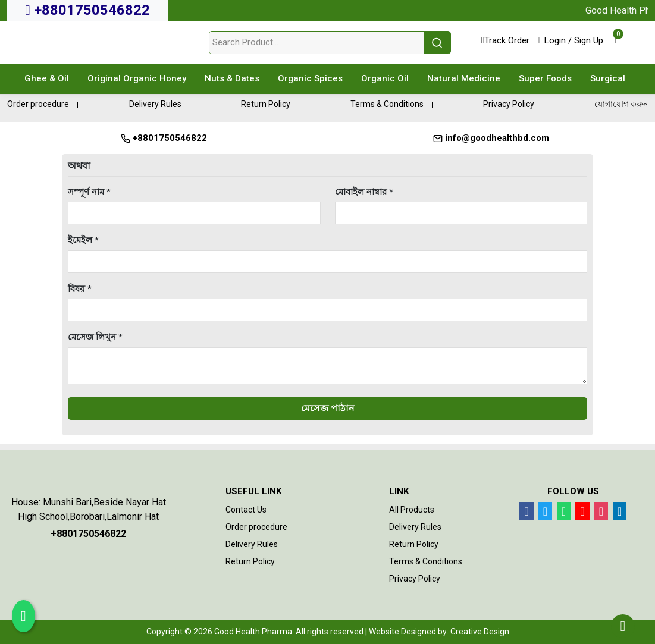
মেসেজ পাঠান (328, 408)
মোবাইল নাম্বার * (364, 192)
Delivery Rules (155, 104)
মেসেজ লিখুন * (95, 337)
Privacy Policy (509, 104)
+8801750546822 (87, 10)
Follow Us (573, 491)
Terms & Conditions (387, 104)
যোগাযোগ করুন (621, 104)
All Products (412, 510)
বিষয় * (80, 289)
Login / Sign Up (571, 40)
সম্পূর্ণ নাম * (89, 192)
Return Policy (266, 104)
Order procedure (38, 104)
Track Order (505, 40)
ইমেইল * (83, 240)
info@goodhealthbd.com (491, 138)
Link (399, 491)
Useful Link (253, 491)
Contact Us (246, 510)
